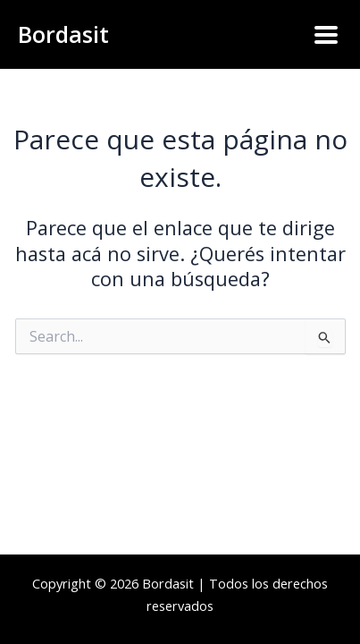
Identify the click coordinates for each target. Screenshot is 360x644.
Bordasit (63, 34)
